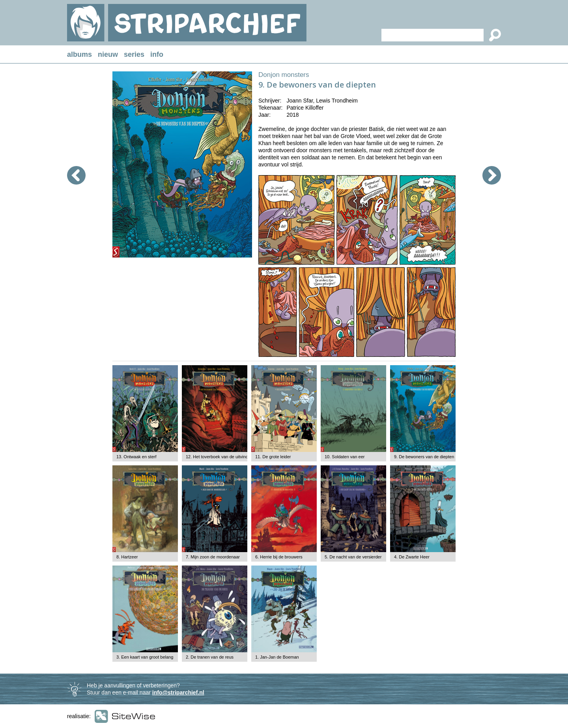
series (134, 54)
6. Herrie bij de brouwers (279, 557)
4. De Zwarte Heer (412, 557)
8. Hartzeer (127, 557)
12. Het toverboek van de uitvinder (219, 457)
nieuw (108, 54)
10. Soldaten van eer (345, 457)
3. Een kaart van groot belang (145, 657)
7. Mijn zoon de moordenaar (213, 557)
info (157, 54)
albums (79, 54)
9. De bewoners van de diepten (424, 457)
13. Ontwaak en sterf (136, 457)
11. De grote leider (273, 457)
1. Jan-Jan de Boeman (277, 657)
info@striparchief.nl (178, 693)
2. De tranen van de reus (210, 657)
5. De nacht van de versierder (353, 557)
